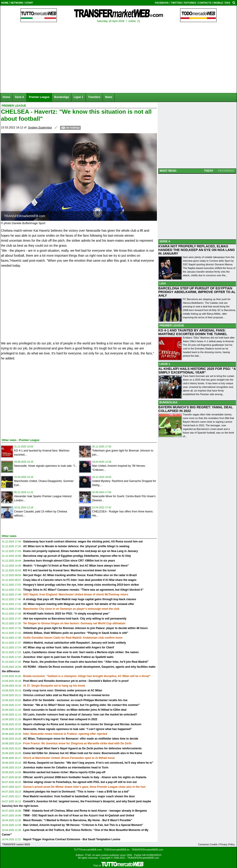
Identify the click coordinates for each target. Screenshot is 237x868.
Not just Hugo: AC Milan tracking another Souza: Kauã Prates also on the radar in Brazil (80, 575)
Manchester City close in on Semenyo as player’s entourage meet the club (71, 609)
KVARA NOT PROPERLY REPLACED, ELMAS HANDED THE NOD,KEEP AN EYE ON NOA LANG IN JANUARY (197, 250)
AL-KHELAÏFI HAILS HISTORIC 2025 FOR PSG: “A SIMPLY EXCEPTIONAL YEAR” (197, 371)
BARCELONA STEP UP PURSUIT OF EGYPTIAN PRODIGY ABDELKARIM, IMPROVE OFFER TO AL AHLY (197, 292)
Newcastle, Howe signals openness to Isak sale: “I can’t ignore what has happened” (78, 729)
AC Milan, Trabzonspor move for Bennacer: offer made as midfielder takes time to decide (81, 739)
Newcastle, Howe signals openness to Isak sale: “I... (46, 466)
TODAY (209, 171)
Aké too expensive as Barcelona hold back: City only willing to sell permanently (75, 619)
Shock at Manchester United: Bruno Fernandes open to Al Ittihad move (69, 758)
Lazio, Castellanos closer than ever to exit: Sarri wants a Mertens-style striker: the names (81, 652)
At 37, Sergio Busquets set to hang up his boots (54, 686)
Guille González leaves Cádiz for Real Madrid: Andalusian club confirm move (73, 638)
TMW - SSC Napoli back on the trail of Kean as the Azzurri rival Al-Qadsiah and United (79, 815)
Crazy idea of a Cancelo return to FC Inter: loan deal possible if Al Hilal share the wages (80, 580)
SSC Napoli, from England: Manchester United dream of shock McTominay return (76, 595)
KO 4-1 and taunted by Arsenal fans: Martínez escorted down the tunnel (69, 570)
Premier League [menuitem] (39, 97)
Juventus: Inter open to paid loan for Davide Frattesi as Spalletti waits (68, 657)
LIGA (163, 283)
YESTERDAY (226, 171)
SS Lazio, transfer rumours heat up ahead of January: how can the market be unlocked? (80, 715)
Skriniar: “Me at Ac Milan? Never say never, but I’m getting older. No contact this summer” (82, 705)
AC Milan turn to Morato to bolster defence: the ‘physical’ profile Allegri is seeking (76, 546)
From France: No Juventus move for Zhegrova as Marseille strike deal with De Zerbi (77, 743)
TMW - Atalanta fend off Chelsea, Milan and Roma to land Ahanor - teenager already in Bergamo (85, 811)
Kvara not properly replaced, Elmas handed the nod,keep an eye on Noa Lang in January (81, 551)
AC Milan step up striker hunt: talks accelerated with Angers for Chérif (69, 647)
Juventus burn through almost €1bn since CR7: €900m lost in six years (69, 561)
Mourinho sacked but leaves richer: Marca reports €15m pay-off (64, 772)
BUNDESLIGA (168, 402)
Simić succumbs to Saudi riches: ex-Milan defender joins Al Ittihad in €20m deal (75, 710)
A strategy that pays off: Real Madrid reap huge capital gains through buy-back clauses (80, 599)
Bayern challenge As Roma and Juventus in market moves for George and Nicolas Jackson (82, 724)
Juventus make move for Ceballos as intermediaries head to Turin (66, 768)
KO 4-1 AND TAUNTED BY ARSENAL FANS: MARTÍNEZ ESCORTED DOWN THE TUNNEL (193, 332)
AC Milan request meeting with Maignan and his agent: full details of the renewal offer (79, 604)
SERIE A (165, 241)
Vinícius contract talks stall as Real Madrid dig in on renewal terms (66, 695)
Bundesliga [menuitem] (62, 97)
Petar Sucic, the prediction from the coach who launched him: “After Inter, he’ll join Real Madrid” (86, 662)
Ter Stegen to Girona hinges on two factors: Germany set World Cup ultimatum (74, 623)
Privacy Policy (227, 844)
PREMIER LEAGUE (172, 326)
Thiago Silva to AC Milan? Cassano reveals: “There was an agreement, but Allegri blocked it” (83, 590)
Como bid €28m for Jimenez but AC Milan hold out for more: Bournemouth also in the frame (83, 753)
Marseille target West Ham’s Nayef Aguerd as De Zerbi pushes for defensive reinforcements (82, 748)
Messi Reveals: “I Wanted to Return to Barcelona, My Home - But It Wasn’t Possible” (78, 820)
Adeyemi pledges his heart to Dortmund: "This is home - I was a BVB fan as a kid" (76, 792)
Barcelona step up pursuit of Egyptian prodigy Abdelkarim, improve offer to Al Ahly (77, 556)
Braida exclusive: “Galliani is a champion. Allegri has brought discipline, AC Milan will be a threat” (87, 676)
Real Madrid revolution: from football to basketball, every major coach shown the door (79, 796)
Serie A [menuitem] (19, 97)
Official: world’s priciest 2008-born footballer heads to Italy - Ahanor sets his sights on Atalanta (85, 777)
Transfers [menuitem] (94, 97)
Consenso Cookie (208, 844)
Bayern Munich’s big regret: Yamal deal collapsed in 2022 (60, 719)
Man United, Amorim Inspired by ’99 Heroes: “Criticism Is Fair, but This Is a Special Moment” (83, 825)
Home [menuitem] (6, 97)
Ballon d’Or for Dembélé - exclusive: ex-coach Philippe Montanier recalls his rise (75, 700)
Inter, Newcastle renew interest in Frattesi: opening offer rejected (65, 734)
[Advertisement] (35, 401)
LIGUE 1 (165, 364)
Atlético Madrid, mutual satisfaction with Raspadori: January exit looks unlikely (75, 643)
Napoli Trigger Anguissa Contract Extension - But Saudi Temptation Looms (72, 839)
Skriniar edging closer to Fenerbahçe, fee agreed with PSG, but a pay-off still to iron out (80, 782)
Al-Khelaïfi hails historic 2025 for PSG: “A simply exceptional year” (67, 614)
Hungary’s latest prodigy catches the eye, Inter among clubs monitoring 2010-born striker (81, 585)
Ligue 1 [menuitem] (78, 97)
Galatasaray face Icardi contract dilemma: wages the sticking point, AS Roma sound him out (83, 542)
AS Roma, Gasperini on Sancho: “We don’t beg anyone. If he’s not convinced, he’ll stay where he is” (88, 763)
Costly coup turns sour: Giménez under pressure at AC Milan (63, 690)
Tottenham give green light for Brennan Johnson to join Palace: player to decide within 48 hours (86, 628)
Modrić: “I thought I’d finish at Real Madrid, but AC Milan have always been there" (76, 566)
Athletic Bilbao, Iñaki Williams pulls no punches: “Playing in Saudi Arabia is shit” (76, 633)
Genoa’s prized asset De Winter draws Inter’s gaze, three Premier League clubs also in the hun (84, 787)
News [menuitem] (109, 97)
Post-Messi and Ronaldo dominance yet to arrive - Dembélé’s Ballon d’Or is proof (76, 681)
